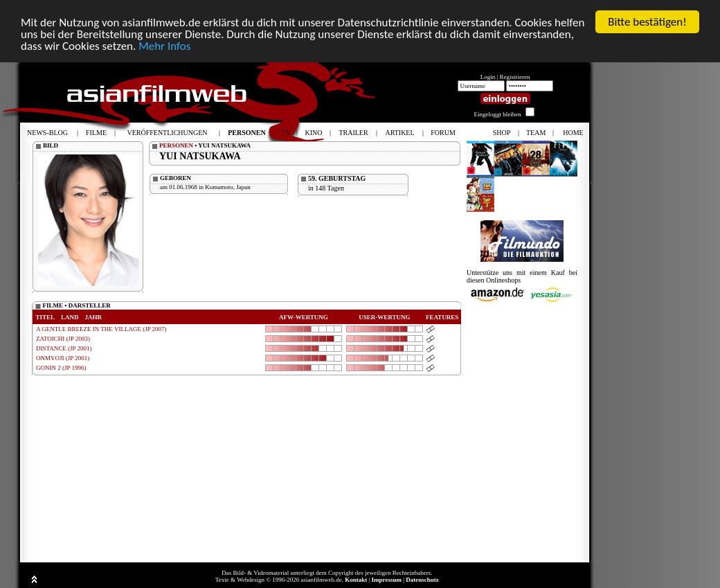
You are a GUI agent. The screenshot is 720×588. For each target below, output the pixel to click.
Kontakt (356, 580)
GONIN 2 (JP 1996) (61, 368)
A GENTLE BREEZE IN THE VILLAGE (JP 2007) (101, 329)
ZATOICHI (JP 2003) (63, 339)
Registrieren (515, 77)
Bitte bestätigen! (647, 22)
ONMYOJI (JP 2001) (63, 358)
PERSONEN (176, 145)
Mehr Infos (164, 45)
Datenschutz (422, 580)
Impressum (387, 580)
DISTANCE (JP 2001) (64, 348)
